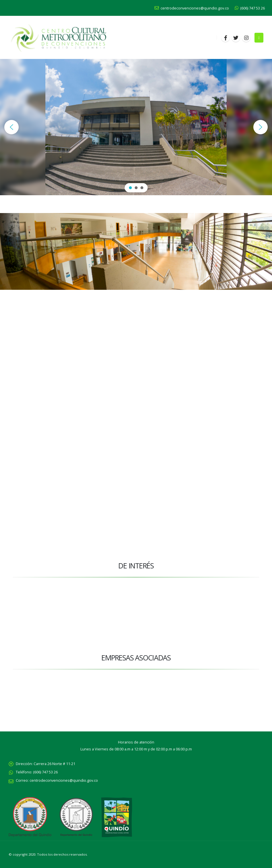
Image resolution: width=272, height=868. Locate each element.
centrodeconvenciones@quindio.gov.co (192, 8)
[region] (136, 127)
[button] (11, 127)
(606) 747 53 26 (250, 8)
